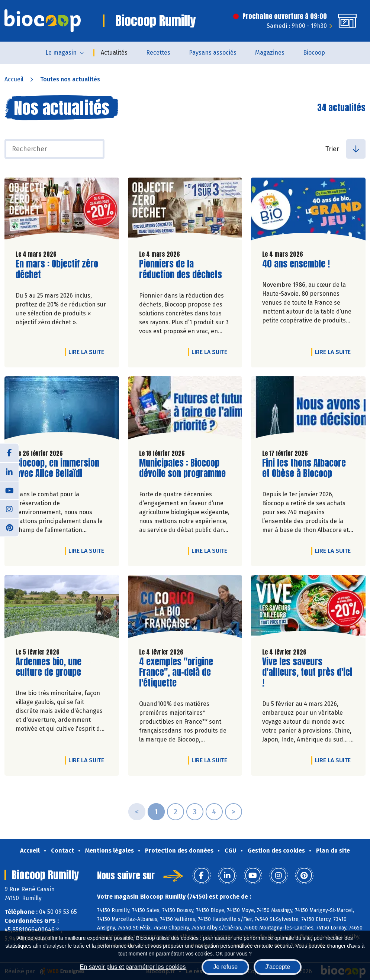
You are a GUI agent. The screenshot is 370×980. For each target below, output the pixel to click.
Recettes (158, 53)
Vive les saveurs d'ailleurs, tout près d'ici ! (307, 672)
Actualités (114, 53)
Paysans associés (213, 53)
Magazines (270, 53)
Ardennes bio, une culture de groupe (58, 667)
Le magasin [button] (61, 53)
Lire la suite (88, 352)
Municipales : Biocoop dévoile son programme (182, 468)
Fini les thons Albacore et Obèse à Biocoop (305, 468)
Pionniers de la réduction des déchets (181, 269)
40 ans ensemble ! (296, 264)
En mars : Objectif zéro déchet (58, 269)
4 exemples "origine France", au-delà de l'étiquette (181, 672)
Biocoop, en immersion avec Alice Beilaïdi (58, 468)
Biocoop (314, 53)
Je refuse (225, 967)
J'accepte (278, 967)
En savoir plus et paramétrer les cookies (133, 967)
